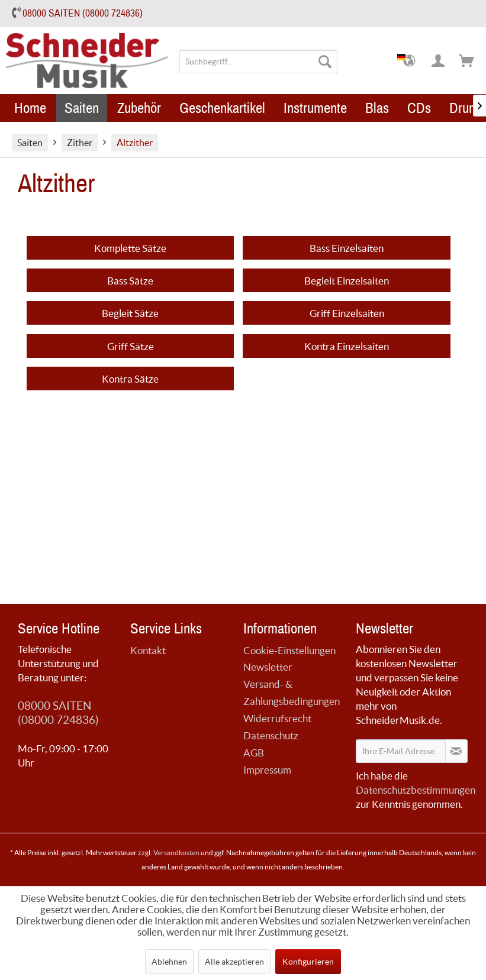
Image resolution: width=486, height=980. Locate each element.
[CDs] (419, 108)
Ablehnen (169, 962)
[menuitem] (258, 62)
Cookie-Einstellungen (289, 650)
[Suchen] (325, 62)
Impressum (267, 770)
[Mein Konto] (439, 62)
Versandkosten (176, 853)
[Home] (30, 108)
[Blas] (377, 108)
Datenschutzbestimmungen (416, 790)
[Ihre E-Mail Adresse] (401, 751)
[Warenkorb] (467, 62)
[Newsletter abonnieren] (456, 751)
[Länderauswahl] (410, 62)
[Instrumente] (315, 108)
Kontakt (148, 650)
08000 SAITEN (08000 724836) (83, 13)
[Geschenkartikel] (222, 108)
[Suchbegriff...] (258, 62)
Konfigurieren (308, 962)
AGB (254, 753)
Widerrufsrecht (277, 718)
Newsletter (268, 667)
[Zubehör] (139, 108)
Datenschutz (271, 735)
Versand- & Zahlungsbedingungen (292, 693)
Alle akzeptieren (234, 962)
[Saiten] (82, 108)
